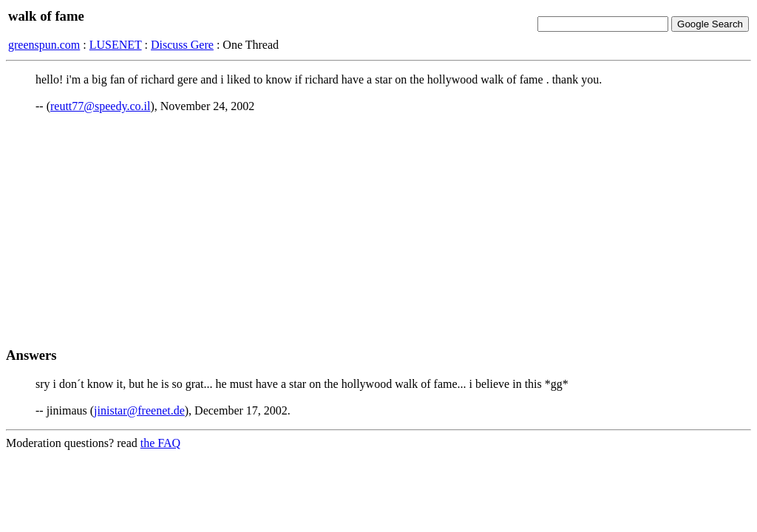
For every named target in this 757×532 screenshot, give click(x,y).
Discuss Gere (182, 45)
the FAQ (160, 443)
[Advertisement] (378, 230)
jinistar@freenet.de (139, 410)
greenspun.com (44, 45)
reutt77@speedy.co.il (100, 106)
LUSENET (116, 45)
